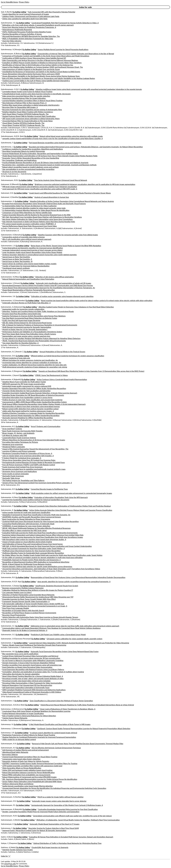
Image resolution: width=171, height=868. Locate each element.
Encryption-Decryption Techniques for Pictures (20, 442)
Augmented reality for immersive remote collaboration (23, 309)
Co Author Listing (19, 12)
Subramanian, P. (7, 506)
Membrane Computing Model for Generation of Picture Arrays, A (27, 453)
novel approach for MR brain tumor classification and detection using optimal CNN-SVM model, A (40, 189)
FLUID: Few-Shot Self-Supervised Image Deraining (21, 320)
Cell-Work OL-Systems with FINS (15, 435)
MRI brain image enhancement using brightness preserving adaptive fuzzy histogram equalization (40, 187)
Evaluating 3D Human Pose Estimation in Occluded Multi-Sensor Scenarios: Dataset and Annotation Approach (71, 837)
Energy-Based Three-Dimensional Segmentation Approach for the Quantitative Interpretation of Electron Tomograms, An (49, 288)
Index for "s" (6, 856)
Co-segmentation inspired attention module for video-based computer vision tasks (34, 208)
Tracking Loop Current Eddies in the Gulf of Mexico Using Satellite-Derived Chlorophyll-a (36, 81)
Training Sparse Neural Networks (15, 718)
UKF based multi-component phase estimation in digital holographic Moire (31, 119)
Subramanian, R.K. (8, 577)
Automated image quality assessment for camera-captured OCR (27, 386)
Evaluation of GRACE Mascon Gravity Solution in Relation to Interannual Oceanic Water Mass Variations (42, 63)
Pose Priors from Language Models (16, 608)
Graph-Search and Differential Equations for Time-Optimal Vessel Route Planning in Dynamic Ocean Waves (70, 193)
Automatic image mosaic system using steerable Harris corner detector (59, 801)
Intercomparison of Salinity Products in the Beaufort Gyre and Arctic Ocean (31, 69)
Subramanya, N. (7, 724)
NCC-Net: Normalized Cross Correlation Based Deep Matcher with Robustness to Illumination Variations (42, 217)
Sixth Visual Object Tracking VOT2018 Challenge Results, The (26, 114)
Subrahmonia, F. (7, 143)
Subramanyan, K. (7, 824)
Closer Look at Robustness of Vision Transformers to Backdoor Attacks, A (68, 709)
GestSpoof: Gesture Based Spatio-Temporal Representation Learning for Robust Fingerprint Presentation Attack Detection (84, 729)
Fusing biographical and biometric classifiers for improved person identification (33, 248)
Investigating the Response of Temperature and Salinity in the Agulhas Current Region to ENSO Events (41, 72)
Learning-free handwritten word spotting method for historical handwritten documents (36, 500)
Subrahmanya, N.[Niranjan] (12, 49)
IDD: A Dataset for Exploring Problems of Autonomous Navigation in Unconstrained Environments (40, 325)
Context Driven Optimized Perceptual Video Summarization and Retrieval (30, 656)
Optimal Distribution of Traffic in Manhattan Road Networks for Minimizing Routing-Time (67, 843)
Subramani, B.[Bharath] (10, 184)
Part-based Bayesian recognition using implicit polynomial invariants (55, 143)
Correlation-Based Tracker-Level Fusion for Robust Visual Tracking (27, 92)
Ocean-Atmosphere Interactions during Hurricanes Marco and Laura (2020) (31, 74)
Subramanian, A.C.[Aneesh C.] (12, 352)
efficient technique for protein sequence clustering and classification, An (30, 360)
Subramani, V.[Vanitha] (10, 197)
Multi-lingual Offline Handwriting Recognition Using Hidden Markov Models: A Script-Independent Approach (44, 404)
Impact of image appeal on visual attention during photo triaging (27, 542)
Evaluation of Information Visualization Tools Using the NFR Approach (61, 497)
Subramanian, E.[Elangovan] (12, 371)
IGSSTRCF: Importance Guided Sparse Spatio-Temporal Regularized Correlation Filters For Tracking (40, 764)
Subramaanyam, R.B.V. (10, 180)
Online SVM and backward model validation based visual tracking (27, 770)
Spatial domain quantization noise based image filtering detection (28, 786)
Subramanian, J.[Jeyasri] (10, 375)
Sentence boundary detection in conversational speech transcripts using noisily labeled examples (40, 255)
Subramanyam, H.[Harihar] (11, 797)
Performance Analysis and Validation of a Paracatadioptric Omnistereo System (32, 332)
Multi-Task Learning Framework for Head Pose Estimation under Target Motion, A (34, 549)
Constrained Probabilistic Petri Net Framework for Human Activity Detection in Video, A (65, 23)
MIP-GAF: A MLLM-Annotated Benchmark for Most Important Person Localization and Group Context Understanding (47, 546)
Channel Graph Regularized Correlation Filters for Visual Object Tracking (30, 757)
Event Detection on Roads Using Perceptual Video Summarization (27, 667)
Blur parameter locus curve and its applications (20, 654)
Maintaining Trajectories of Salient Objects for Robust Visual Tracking (29, 735)
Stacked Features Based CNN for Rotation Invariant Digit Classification (29, 116)
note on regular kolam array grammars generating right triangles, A (28, 456)
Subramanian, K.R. (8, 489)
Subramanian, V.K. (8, 652)
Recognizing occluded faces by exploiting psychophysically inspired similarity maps (34, 469)
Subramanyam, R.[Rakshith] (12, 809)
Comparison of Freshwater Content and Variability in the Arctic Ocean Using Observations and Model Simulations (46, 56)
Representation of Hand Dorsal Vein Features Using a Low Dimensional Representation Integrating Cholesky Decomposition (78, 577)
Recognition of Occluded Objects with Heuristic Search (23, 610)
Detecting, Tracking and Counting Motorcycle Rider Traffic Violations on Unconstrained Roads (38, 311)
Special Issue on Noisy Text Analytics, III (17, 261)
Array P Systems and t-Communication (46, 426)
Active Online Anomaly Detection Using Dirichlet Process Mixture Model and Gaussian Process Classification (71, 510)
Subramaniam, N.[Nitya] (10, 277)
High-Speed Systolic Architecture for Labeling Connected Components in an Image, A (35, 606)
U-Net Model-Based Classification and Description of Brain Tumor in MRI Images (60, 724)
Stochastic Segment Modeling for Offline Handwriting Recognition (28, 418)
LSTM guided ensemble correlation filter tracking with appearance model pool (32, 766)
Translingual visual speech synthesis (16, 268)
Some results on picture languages (16, 474)
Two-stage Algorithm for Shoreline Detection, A (20, 343)
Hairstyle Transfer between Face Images (18, 850)
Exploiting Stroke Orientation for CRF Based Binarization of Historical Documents (33, 395)
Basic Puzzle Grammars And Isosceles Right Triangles (22, 431)
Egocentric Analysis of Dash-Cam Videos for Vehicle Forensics (26, 761)
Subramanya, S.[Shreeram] (11, 729)
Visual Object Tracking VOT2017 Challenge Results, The (23, 125)
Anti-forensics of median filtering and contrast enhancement (26, 750)
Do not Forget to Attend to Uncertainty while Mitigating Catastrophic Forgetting (33, 661)
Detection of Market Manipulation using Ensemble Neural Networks (28, 595)
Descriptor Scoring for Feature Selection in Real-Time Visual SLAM (54, 828)
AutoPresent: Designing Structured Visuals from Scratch (57, 586)
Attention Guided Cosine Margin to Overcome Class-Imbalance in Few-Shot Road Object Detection (76, 307)
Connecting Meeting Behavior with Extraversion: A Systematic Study (28, 524)
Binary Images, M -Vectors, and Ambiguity (18, 433)
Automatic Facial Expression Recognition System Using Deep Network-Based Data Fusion (65, 652)
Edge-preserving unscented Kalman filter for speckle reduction (26, 96)
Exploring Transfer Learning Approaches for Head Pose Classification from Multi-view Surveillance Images (43, 537)
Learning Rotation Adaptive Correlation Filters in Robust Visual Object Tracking (32, 101)
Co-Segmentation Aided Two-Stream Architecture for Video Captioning (29, 206)
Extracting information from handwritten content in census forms (27, 397)
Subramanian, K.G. (8, 426)
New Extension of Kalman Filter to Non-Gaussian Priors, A (24, 103)
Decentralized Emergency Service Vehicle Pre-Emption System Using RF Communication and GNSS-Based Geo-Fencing (48, 285)
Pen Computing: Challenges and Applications (19, 160)
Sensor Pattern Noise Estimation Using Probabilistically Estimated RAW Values (32, 782)
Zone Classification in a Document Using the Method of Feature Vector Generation (61, 701)
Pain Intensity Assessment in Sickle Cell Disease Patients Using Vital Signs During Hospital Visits (39, 222)
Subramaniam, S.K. (8, 296)
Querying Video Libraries (12, 41)
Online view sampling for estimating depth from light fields (25, 19)
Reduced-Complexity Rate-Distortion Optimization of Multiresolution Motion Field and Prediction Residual (70, 506)
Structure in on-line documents (14, 172)
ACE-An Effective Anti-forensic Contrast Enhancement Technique (56, 748)
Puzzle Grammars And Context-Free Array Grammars (23, 467)
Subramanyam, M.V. (9, 801)
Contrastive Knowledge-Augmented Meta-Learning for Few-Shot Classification (68, 809)
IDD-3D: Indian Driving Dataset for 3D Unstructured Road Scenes (27, 323)
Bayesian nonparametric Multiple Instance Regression (23, 588)
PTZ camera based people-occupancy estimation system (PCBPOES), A (29, 224)
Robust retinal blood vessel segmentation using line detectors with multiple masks (71, 136)
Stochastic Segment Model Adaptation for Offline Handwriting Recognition (31, 416)
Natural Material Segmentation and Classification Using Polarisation (28, 279)
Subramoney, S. (7, 828)
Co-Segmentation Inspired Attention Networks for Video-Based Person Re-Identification (36, 210)
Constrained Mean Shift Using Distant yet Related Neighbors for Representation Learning (36, 711)
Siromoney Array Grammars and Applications (20, 471)
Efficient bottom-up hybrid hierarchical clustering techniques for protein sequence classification (68, 356)
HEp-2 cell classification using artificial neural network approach (27, 239)
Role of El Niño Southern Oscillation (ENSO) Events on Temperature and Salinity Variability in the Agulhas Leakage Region (49, 78)
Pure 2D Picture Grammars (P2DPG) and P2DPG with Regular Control (29, 465)
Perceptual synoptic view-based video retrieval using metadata (26, 681)
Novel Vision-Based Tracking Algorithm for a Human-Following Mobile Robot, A (33, 676)
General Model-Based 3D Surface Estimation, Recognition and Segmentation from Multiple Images (40, 154)
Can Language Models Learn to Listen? (17, 592)
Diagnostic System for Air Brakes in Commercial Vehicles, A (25, 630)
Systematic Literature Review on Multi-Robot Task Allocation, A (26, 303)
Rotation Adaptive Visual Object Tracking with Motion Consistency (28, 112)
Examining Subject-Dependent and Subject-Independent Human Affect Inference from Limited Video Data (43, 535)
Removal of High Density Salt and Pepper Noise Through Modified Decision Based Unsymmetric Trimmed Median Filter (78, 744)
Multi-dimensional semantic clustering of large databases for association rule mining (35, 367)
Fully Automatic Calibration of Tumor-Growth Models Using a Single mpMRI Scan (33, 604)
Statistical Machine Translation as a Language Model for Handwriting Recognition (33, 413)
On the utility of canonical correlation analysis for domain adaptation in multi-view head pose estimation (43, 558)
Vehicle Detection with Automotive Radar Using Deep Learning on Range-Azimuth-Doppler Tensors (40, 617)
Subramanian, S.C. (8, 626)
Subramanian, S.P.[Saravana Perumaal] (16, 639)
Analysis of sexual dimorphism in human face (52, 197)
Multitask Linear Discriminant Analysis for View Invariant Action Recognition (32, 551)
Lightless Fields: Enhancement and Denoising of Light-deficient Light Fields (31, 16)
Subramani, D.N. (7, 193)
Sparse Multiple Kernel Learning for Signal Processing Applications (63, 49)
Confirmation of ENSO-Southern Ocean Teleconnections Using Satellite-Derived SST (34, 58)
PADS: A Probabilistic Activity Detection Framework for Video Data (28, 39)
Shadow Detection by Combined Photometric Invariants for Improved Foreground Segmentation (39, 737)
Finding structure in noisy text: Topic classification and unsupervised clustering (32, 400)
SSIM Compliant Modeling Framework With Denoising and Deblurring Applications (34, 690)
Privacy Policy (24, 2)
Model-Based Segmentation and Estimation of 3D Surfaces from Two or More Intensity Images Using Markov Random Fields (50, 156)
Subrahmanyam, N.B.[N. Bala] (12, 136)
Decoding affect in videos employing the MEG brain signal (24, 530)
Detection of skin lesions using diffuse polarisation (55, 277)
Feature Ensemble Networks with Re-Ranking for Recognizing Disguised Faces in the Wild (36, 215)
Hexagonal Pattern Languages (14, 447)
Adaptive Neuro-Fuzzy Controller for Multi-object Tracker (24, 382)
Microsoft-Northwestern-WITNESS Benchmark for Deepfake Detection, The (31, 36)
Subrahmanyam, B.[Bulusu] (11, 54)
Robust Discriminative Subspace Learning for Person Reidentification (29, 773)
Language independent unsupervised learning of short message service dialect (32, 250)
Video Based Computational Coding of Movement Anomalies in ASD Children (32, 692)
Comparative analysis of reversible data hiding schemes (24, 237)
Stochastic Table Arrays (11, 478)
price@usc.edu (10, 864)
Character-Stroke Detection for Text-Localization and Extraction (26, 391)
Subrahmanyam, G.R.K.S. (11, 89)
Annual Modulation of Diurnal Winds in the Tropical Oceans (62, 352)
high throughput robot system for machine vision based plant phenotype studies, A (34, 539)
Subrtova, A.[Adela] (8, 847)
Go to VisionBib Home (9, 2)
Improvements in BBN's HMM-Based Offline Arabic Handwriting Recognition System (35, 402)
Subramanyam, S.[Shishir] (11, 820)
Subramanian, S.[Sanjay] (10, 586)
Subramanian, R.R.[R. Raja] (11, 582)
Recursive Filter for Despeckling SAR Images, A (20, 107)
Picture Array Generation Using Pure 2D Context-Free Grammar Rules (29, 460)
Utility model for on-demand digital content (19, 739)
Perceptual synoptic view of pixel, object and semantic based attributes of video (33, 679)
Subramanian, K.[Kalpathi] (11, 379)
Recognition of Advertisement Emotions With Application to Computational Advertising (36, 562)
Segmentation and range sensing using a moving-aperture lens (26, 336)
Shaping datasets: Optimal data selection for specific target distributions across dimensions (37, 567)
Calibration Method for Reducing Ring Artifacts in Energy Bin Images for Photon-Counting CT (38, 590)
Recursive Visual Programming (14, 615)
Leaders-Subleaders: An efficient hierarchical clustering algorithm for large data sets (34, 365)
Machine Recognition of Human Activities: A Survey (22, 34)
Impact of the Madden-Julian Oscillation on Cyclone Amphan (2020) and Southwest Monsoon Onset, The (43, 67)
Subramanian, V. (7, 643)
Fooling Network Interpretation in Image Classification (23, 713)
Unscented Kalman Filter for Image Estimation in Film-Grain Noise (28, 121)
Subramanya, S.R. (8, 733)
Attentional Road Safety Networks (15, 752)
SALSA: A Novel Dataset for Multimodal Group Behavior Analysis (27, 564)
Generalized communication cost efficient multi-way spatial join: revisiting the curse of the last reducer (72, 816)
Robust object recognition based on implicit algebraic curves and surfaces (31, 167)
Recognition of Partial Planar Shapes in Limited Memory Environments (29, 613)
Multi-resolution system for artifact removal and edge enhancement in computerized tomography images (72, 493)
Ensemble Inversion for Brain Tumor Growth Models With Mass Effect (29, 599)
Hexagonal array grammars (13, 444)
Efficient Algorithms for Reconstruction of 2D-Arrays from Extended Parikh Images (34, 440)
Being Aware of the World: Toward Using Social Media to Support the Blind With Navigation (66, 246)
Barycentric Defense (10, 755)
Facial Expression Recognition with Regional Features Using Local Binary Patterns (33, 670)
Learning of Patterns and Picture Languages (19, 451)
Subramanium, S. (7, 701)
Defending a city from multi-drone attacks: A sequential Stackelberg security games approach (38, 25)
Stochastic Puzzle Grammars (13, 476)
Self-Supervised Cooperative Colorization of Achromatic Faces (26, 688)
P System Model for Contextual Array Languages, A (22, 458)
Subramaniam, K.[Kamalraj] (12, 235)
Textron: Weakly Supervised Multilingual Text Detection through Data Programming (34, 645)
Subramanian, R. (7, 510)
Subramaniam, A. (8, 201)
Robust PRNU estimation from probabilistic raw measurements (26, 775)
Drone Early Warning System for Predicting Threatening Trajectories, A (29, 27)
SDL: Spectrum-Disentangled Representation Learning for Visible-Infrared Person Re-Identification (40, 779)
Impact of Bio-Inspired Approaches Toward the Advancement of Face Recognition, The (35, 449)
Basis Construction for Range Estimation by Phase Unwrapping (26, 519)
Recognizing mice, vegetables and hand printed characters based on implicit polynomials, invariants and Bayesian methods (49, 165)
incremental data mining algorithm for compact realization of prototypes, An (32, 363)
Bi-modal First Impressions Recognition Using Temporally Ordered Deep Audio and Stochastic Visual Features (44, 204)
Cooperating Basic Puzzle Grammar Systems (19, 438)
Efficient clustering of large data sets (16, 358)
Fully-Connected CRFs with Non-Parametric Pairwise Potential (51, 12)
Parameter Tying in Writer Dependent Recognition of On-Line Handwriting (31, 158)
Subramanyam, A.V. (8, 748)
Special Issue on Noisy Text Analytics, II (17, 259)
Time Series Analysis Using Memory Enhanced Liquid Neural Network (61, 180)
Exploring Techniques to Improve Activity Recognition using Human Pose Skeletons (34, 316)
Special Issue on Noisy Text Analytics (16, 257)
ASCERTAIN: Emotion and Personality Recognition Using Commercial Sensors (32, 517)
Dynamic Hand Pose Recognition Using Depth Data (22, 314)
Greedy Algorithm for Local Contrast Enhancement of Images (26, 14)
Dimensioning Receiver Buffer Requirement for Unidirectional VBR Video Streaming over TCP (38, 597)
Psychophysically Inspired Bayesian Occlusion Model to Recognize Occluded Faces (34, 462)
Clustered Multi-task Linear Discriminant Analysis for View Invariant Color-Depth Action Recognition (41, 521)
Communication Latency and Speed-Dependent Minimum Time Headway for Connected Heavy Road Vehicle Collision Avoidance (51, 628)
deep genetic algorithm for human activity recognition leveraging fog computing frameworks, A (74, 582)
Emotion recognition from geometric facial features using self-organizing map (32, 665)
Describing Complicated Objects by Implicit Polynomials (24, 151)
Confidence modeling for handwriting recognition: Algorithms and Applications (33, 149)
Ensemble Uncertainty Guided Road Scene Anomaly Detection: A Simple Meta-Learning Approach (40, 393)
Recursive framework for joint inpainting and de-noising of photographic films (32, 110)
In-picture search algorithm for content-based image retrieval (54, 733)
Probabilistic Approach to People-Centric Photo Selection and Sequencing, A (32, 560)
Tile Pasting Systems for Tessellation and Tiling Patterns (23, 480)
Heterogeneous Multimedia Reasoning (17, 30)
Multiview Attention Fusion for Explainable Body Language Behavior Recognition (33, 553)
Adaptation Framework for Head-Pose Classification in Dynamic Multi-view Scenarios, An (36, 515)
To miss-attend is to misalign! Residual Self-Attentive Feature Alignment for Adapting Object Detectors (41, 338)
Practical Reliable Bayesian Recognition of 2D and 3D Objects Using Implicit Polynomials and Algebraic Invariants (45, 163)
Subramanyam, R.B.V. (9, 816)
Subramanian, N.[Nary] (10, 497)
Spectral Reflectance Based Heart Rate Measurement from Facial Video (30, 226)
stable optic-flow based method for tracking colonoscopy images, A (28, 411)
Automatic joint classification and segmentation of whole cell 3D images (64, 283)
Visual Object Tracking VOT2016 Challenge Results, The (23, 123)
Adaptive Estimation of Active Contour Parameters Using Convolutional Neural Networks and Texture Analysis (72, 201)
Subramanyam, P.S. (8, 805)
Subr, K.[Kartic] (7, 12)
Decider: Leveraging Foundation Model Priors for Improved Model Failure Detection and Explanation (41, 812)
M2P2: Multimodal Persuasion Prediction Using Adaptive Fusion (27, 32)
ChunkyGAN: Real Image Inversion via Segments (50, 847)
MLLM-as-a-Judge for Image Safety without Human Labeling (60, 797)
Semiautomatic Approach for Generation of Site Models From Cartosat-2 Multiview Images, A (67, 805)
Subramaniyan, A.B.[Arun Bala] (13, 705)
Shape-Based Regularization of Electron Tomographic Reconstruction (29, 290)
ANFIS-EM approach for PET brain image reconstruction (24, 384)
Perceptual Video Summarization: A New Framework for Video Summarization (32, 683)
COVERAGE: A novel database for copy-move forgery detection (26, 526)
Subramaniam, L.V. (8, 246)
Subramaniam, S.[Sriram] (11, 283)
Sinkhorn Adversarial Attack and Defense (18, 784)
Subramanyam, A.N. (9, 744)
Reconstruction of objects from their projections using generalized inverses (31, 407)
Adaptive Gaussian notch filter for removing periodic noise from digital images (68, 235)
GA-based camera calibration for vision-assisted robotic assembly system (75, 639)
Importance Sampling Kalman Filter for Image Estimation (24, 98)
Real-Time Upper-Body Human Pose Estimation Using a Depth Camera (29, 334)
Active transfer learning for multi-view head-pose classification (26, 512)
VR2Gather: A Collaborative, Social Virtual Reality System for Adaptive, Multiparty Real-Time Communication (78, 820)
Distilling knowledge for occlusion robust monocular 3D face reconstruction (31, 658)
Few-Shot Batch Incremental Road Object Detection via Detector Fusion (30, 318)
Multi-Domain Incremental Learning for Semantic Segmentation (27, 327)
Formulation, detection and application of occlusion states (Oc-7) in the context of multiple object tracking (43, 672)
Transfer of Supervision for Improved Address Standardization (26, 266)
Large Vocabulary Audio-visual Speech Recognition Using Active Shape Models (32, 252)
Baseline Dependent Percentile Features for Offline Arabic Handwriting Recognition (34, 388)
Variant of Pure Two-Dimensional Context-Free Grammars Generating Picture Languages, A (37, 483)
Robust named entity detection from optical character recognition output (30, 409)
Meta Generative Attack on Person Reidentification (22, 768)
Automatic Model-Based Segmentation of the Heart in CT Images (55, 824)
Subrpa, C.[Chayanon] (9, 843)
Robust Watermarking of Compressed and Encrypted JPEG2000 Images (30, 777)
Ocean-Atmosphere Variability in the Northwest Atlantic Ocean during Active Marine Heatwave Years (41, 76)
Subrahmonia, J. (7, 147)
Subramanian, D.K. (8, 356)
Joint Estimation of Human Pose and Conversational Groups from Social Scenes (33, 544)
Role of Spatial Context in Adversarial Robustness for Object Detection (29, 716)
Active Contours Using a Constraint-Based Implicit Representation (62, 379)
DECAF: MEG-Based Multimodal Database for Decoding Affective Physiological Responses (37, 528)
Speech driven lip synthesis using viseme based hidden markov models (29, 264)
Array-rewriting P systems (12, 429)
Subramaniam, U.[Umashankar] (13, 301)
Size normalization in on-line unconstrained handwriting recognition (28, 169)
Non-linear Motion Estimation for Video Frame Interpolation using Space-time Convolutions (38, 219)
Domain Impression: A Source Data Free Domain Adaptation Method (29, 663)
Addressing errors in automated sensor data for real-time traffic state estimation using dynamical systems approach (75, 626)
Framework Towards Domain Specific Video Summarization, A (26, 601)
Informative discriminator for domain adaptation (21, 674)
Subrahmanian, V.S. (8, 23)
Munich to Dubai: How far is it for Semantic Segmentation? (25, 329)
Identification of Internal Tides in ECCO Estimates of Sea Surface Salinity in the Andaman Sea (38, 65)
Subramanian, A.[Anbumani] (12, 307)
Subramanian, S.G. (8, 635)
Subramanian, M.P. (8, 493)
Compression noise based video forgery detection (21, 759)
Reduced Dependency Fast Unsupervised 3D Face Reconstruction (27, 685)
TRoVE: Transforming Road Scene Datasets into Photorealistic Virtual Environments (34, 341)
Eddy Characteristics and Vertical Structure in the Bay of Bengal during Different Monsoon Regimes (40, 60)
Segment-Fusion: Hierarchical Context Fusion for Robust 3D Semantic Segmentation (34, 830)
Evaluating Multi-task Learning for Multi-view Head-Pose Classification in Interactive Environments (40, 533)
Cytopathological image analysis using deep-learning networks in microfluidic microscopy (37, 94)
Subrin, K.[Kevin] (7, 837)
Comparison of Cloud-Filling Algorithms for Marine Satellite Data (27, 213)
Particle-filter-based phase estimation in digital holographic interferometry (31, 105)
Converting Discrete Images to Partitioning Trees (49, 489)
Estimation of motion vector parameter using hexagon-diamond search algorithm (62, 296)
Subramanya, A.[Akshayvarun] (13, 709)
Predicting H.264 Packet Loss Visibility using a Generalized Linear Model (58, 635)
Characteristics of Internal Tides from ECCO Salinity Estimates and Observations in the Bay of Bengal (76, 54)
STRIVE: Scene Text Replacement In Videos (51, 375)
